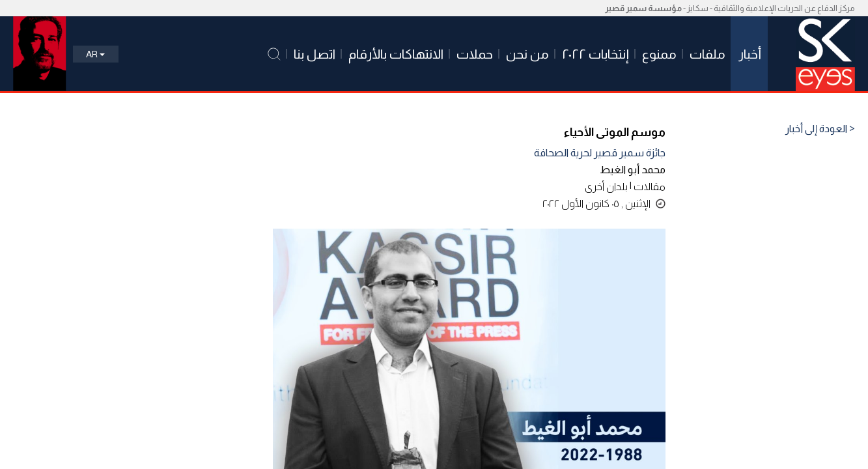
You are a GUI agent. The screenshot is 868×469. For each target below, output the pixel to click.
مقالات (650, 187)
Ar (95, 54)
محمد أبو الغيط (633, 170)
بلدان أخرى (606, 187)
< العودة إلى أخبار (820, 129)
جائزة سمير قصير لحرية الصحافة (600, 153)
